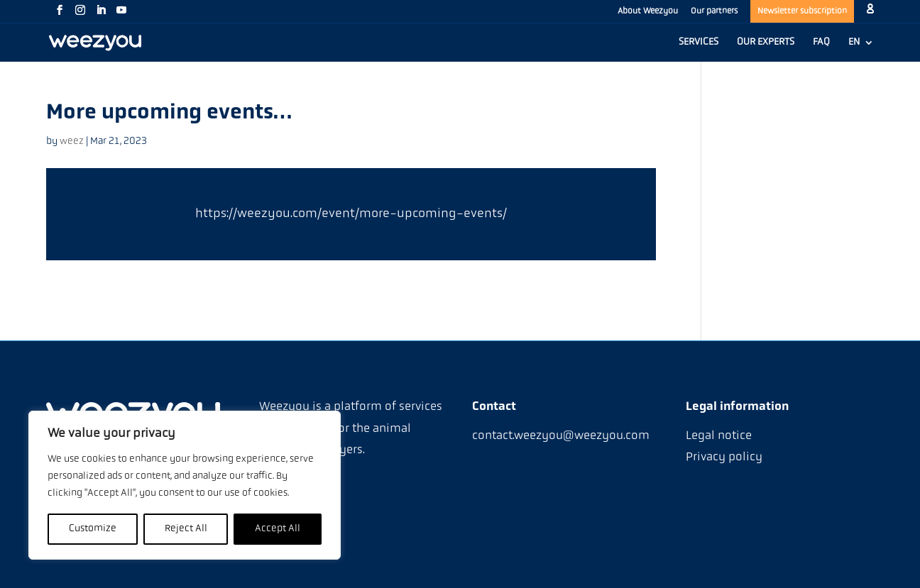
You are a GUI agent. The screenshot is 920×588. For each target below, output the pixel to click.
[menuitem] (861, 50)
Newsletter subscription (802, 11)
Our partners (714, 11)
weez (72, 142)
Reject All (186, 529)
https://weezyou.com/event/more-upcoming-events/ (351, 214)
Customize (93, 529)
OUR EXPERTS (766, 43)
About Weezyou (648, 11)
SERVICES (699, 43)
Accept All (278, 529)
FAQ (821, 43)
